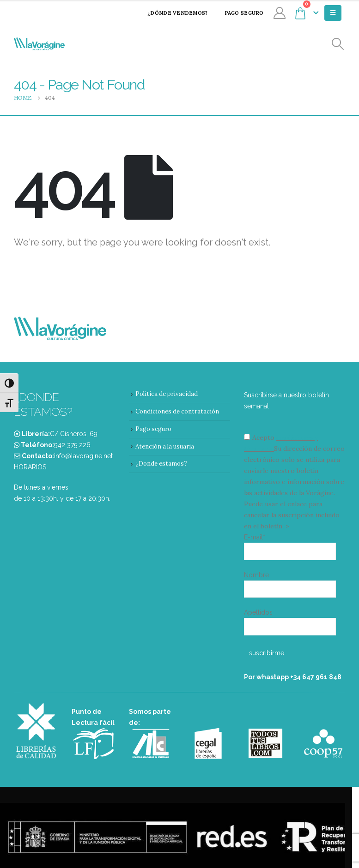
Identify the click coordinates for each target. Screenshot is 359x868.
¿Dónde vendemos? (171, 13)
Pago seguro (238, 13)
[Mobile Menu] (333, 13)
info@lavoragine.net (83, 456)
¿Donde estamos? (161, 464)
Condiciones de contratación (177, 411)
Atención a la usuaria (165, 446)
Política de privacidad (167, 394)
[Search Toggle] (338, 44)
